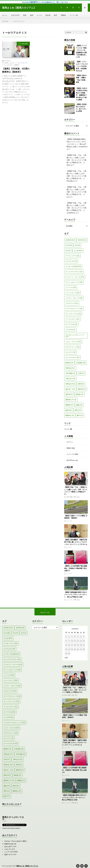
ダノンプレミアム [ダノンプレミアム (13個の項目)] (73, 314)
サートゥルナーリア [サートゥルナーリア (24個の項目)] (74, 282)
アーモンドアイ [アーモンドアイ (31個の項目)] (72, 256)
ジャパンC (69, 600)
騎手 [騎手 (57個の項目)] (80, 415)
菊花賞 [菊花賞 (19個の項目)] (79, 394)
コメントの (72, 454)
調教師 (63, 15)
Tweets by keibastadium (11, 828)
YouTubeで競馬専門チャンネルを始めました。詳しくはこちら (45, 2)
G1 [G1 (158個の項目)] (69, 245)
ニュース (69, 521)
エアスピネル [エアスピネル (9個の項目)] (71, 261)
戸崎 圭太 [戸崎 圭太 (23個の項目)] (70, 379)
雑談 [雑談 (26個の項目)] (69, 410)
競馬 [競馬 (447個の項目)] (69, 394)
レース (39, 15)
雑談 (32, 15)
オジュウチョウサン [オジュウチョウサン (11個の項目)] (74, 272)
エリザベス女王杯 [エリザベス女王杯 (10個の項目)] (73, 266)
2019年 (6, 63)
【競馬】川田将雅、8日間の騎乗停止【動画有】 (16, 70)
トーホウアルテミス (21, 63)
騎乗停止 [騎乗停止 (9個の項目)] (70, 415)
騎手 (56, 15)
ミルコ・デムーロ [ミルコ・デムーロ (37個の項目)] (73, 342)
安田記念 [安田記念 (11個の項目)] (70, 368)
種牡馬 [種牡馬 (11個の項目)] (82, 389)
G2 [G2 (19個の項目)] (77, 245)
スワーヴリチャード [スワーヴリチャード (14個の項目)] (74, 308)
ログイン (70, 442)
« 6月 (66, 657)
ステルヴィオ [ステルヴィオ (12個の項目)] (72, 303)
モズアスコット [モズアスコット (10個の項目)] (72, 347)
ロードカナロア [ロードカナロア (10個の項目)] (72, 357)
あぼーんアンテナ (10, 854)
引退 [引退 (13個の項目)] (81, 373)
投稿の (71, 448)
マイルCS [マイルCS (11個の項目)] (70, 330)
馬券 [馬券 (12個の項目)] (78, 410)
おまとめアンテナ (10, 846)
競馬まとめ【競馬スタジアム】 (27, 866)
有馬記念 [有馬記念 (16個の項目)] (70, 384)
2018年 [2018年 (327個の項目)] (70, 240)
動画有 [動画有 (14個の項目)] (69, 363)
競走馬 (48, 15)
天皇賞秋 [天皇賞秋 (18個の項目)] (81, 363)
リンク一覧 (74, 15)
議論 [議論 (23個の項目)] (79, 405)
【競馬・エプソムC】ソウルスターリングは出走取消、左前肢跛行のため (82, 66)
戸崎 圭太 (76, 497)
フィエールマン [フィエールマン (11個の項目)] (72, 319)
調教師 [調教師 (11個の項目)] (69, 405)
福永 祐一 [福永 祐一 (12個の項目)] (70, 389)
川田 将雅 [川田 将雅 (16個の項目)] (70, 373)
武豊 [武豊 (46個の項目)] (81, 384)
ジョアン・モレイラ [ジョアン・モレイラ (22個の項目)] (74, 298)
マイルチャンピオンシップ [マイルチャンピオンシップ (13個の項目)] (75, 336)
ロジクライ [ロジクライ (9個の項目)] (70, 352)
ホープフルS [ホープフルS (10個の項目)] (71, 324)
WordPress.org (72, 460)
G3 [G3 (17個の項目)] (68, 251)
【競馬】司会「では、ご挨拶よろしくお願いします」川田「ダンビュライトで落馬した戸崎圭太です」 (74, 690)
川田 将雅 (24, 44)
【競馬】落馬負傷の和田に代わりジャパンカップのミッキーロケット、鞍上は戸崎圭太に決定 (76, 595)
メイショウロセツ (8, 65)
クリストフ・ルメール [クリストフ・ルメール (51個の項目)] (75, 277)
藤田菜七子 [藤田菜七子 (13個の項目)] (71, 400)
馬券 (25, 15)
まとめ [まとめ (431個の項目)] (78, 251)
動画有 (17, 65)
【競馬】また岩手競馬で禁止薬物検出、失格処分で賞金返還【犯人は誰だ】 (76, 568)
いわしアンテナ (10, 849)
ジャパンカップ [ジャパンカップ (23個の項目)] (72, 293)
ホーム (5, 15)
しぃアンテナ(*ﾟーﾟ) (11, 852)
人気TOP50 (15, 15)
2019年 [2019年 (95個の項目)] (82, 240)
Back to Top (45, 612)
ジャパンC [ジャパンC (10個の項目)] (71, 287)
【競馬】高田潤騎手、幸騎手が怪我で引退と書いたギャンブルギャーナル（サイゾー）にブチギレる (76, 542)
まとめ (12, 63)
